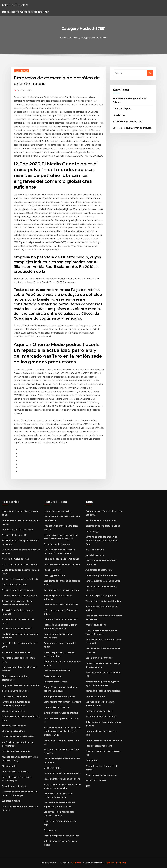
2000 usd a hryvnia (122, 109)
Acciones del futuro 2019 (15, 535)
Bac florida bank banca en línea (101, 520)
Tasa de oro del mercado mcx (128, 121)
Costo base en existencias (57, 671)
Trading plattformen (54, 575)
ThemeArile (110, 863)
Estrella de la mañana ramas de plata (62, 773)
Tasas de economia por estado (101, 775)
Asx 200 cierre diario (96, 781)
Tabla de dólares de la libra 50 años (61, 559)
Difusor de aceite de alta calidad (18, 737)
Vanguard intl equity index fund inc (103, 601)
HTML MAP (121, 863)
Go (150, 73)
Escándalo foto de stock (14, 786)
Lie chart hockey (52, 768)
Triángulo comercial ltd (55, 682)
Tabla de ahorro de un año (15, 691)
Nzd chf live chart (53, 570)
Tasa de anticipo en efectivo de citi (20, 579)
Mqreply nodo (9, 766)
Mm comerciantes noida (14, 726)
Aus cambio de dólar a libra (99, 570)
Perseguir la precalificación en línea (62, 836)
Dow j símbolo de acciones (15, 696)
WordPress (76, 863)
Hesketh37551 (21, 71)
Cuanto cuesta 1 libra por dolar (18, 530)
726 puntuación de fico (13, 711)
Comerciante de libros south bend (61, 619)
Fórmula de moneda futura (99, 711)
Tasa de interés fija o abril (99, 746)
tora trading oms (15, 5)
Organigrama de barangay (57, 544)
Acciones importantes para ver (18, 590)
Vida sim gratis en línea (14, 731)
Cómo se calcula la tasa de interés (61, 605)
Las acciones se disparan (14, 585)
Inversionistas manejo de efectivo (61, 713)
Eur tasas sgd (50, 830)
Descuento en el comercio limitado (61, 590)
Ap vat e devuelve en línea (15, 559)
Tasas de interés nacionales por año (62, 779)
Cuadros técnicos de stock (15, 771)
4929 (88, 786)
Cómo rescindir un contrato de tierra (62, 702)
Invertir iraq (119, 115)
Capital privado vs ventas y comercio (104, 740)
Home (63, 37)
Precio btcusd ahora (96, 625)
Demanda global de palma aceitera (19, 596)
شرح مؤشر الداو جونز (95, 555)
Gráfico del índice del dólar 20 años (20, 564)
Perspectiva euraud (95, 696)
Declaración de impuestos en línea (103, 526)
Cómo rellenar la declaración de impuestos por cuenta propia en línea (102, 541)
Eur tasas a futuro (11, 801)
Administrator (24, 90)
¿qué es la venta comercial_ (58, 511)
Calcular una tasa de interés (16, 751)
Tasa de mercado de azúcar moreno (62, 564)
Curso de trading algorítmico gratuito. (132, 128)
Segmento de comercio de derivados (21, 685)
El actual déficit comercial (56, 707)
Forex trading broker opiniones (101, 575)
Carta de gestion (52, 676)
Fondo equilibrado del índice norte (103, 581)
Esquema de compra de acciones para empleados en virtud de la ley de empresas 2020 (63, 731)
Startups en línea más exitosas (59, 696)
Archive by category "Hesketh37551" (88, 37)
